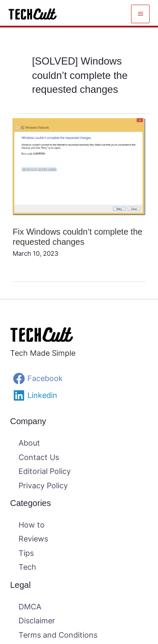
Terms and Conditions (58, 635)
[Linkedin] (79, 395)
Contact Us (39, 457)
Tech (27, 567)
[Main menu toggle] (140, 14)
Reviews (33, 539)
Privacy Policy (43, 486)
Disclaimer (37, 621)
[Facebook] (79, 379)
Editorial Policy (45, 471)
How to (32, 525)
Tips (26, 553)
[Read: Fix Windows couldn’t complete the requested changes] (79, 166)
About (29, 443)
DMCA (30, 607)
